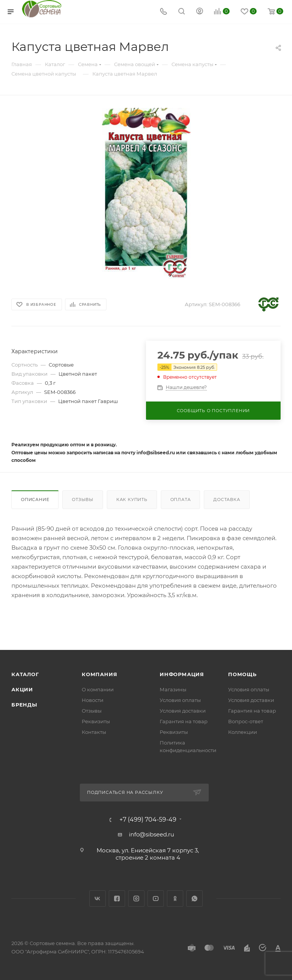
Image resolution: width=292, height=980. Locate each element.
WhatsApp (194, 899)
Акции (22, 689)
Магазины (173, 689)
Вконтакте (98, 899)
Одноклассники (175, 899)
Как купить (132, 499)
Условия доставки (183, 711)
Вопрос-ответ (246, 721)
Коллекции (243, 732)
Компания (99, 674)
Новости (93, 700)
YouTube (156, 899)
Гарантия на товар (184, 721)
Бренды (24, 705)
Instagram (136, 899)
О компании (98, 689)
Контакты (94, 732)
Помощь (242, 674)
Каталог (25, 674)
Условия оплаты (180, 700)
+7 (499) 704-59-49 (148, 820)
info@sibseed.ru (152, 834)
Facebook (117, 899)
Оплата (181, 499)
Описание (35, 499)
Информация (182, 674)
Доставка (227, 499)
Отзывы (83, 499)
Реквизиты (96, 721)
